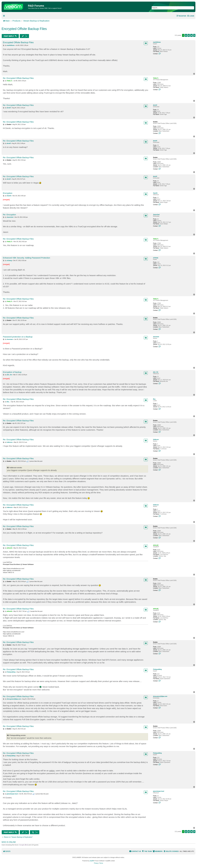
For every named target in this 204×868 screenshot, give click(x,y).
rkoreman (156, 337)
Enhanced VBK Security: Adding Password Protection (26, 258)
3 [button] (189, 35)
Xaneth (155, 193)
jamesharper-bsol (159, 791)
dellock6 (156, 545)
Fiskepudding (157, 669)
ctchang (156, 258)
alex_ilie (156, 372)
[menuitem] (191, 16)
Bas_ (155, 399)
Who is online (9, 842)
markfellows (157, 42)
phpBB (92, 861)
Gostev (155, 122)
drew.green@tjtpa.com (160, 696)
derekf (155, 105)
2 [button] (186, 35)
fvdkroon (156, 439)
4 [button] (191, 35)
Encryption (8, 193)
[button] (194, 35)
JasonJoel (156, 215)
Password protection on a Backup (18, 337)
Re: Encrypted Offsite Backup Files (18, 78)
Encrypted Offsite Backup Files (24, 29)
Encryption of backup (12, 372)
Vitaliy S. (156, 78)
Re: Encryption (9, 215)
